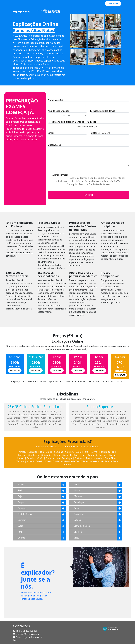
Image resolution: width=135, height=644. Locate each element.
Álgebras (101, 411)
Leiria (57, 455)
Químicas (76, 415)
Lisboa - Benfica (70, 455)
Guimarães (47, 455)
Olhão (40, 458)
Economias (122, 415)
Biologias (87, 415)
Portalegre (67, 458)
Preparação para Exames (20, 424)
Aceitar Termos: (60, 175)
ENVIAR (89, 195)
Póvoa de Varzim (94, 458)
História (23, 415)
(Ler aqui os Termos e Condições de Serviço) (89, 184)
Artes (103, 418)
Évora (79, 452)
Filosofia (35, 418)
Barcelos (33, 452)
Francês (26, 418)
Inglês (17, 418)
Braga (49, 452)
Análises (91, 411)
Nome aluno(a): (56, 100)
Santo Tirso (110, 458)
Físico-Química (42, 411)
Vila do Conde (52, 461)
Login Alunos (113, 3)
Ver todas (101, 427)
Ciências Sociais (78, 421)
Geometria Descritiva (39, 415)
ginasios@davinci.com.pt (28, 634)
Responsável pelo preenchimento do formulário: (72, 122)
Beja (42, 452)
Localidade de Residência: (103, 111)
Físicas (123, 411)
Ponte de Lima (53, 458)
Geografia (46, 418)
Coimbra (69, 452)
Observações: (55, 145)
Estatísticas (113, 411)
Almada (23, 452)
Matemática (15, 411)
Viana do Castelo (35, 461)
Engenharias (92, 418)
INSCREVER (15, 370)
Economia (56, 415)
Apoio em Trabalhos (51, 421)
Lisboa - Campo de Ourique (93, 455)
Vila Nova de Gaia (90, 461)
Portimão (79, 458)
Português (28, 411)
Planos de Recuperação (46, 424)
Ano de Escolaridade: (58, 111)
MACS (9, 418)
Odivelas (31, 458)
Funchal (22, 455)
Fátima (94, 452)
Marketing (121, 418)
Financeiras (78, 418)
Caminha (59, 452)
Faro (86, 452)
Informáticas (99, 415)
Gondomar (34, 455)
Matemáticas (79, 411)
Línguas (111, 415)
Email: (51, 133)
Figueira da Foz (107, 452)
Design (110, 418)
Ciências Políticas (96, 421)
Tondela (20, 461)
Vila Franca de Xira (70, 461)
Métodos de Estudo (30, 421)
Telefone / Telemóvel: (101, 133)
